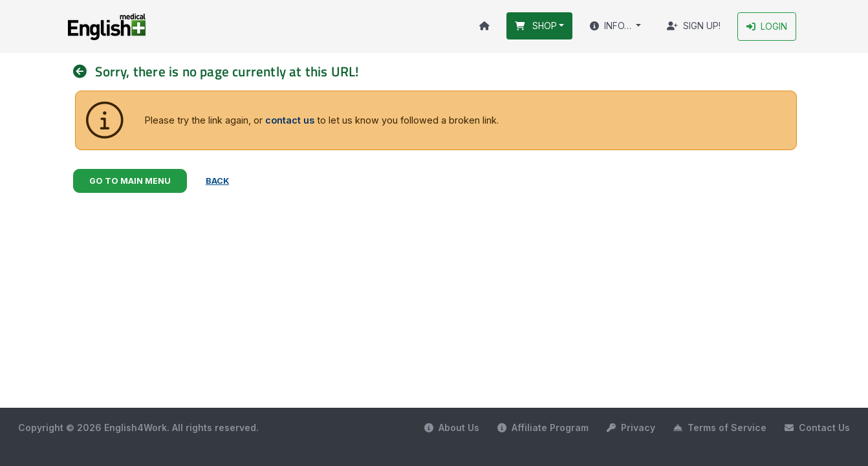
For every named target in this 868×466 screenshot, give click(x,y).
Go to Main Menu (130, 181)
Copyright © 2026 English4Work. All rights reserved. (138, 427)
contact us (290, 120)
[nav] (84, 72)
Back (217, 181)
